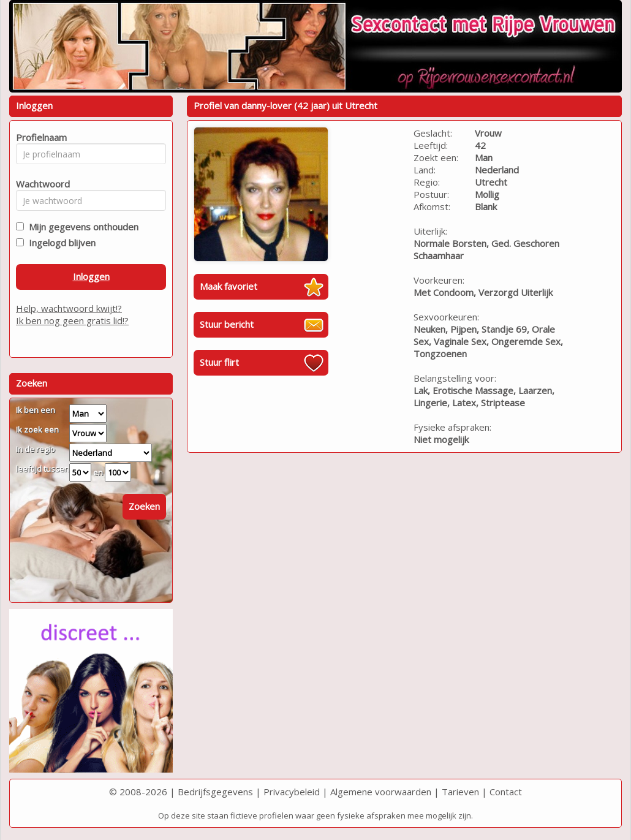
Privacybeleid (292, 792)
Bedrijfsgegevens (215, 792)
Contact (506, 792)
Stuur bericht (227, 324)
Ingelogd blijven (60, 243)
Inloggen (91, 276)
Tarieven (460, 792)
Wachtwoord (40, 184)
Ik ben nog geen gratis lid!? (72, 320)
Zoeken (144, 506)
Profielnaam (40, 137)
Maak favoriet (229, 286)
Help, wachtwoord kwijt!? (69, 308)
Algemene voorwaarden (381, 792)
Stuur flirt (219, 362)
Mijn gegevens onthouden (81, 227)
